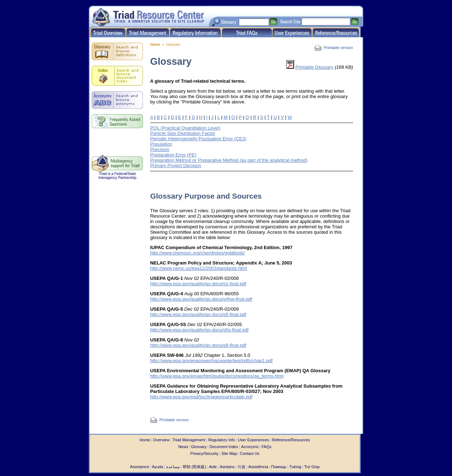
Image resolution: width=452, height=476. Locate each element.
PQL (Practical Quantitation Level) (185, 128)
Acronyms (250, 447)
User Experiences (253, 440)
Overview (161, 440)
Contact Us (250, 453)
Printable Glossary (314, 67)
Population (161, 144)
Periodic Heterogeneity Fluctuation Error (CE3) (198, 139)
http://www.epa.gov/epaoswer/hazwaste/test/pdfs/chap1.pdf (211, 361)
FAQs (266, 447)
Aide (213, 467)
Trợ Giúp (312, 467)
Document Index (224, 447)
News (183, 447)
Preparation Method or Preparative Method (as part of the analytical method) (229, 160)
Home (155, 45)
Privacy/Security (204, 453)
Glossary (199, 447)
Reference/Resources (291, 440)
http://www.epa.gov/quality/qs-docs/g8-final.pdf (198, 345)
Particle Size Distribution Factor (182, 133)
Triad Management (189, 440)
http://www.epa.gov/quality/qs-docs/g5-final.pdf (198, 314)
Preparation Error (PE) (173, 155)
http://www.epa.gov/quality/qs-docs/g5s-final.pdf (199, 330)
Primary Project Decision (175, 166)
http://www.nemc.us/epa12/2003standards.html (198, 268)
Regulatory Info (222, 440)
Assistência (258, 467)
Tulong (295, 467)
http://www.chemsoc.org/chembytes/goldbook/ (197, 253)
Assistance (140, 467)
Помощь (279, 467)
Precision (160, 149)
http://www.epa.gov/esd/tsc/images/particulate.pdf (201, 397)
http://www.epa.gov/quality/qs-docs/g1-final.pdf (198, 284)
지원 (241, 467)
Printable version (338, 48)
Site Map (229, 453)
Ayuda (157, 467)
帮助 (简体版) (194, 467)
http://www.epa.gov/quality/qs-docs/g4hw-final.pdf (201, 299)
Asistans (227, 467)
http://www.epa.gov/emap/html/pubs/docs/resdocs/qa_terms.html (217, 376)
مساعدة (173, 467)
